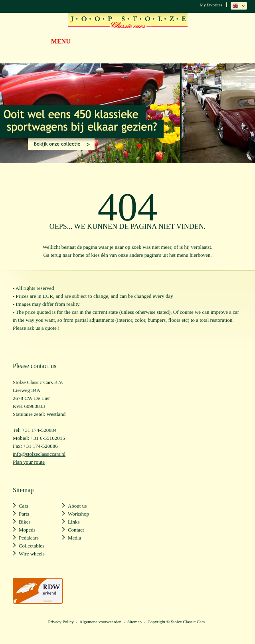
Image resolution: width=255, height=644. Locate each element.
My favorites (211, 5)
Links (74, 522)
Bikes (25, 522)
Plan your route (29, 462)
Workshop (78, 514)
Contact (76, 530)
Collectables (32, 546)
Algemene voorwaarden (100, 622)
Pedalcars (29, 538)
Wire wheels (32, 554)
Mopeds (27, 530)
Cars (24, 506)
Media (74, 538)
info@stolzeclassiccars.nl (39, 454)
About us (77, 506)
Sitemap (134, 622)
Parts (24, 514)
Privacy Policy (61, 622)
